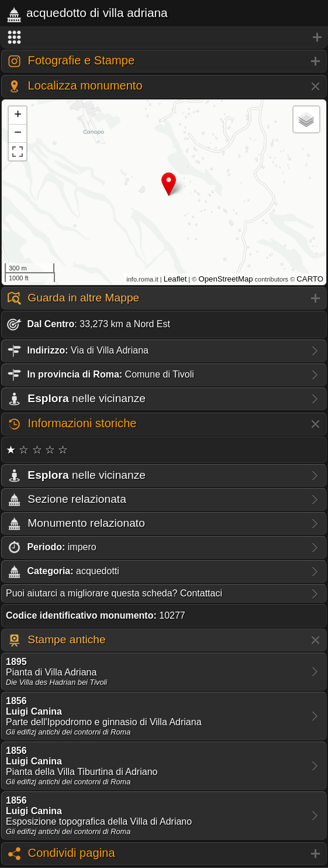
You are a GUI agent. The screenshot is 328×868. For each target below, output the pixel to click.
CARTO (310, 279)
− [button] (18, 133)
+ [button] (18, 115)
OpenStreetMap (225, 279)
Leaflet (175, 279)
